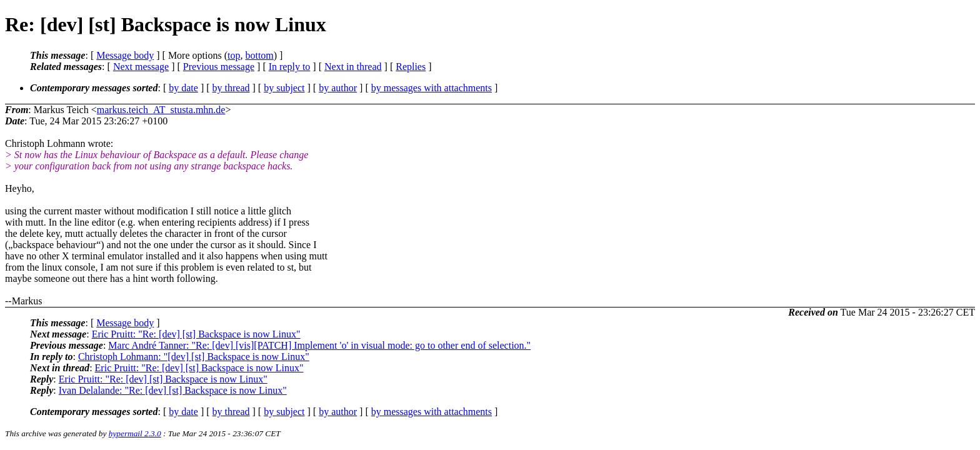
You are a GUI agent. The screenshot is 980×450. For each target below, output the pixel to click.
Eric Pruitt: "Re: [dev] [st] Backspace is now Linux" (196, 334)
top (234, 55)
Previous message (219, 67)
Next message (141, 67)
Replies (411, 67)
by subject (284, 88)
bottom (259, 55)
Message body (125, 55)
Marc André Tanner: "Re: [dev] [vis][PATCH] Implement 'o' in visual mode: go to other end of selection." (319, 345)
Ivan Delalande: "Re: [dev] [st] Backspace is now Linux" (173, 390)
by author (338, 88)
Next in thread (353, 67)
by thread (231, 88)
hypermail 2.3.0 (135, 433)
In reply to (290, 67)
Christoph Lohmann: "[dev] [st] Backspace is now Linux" (194, 357)
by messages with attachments (432, 88)
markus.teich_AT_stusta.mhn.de (161, 110)
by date (183, 88)
